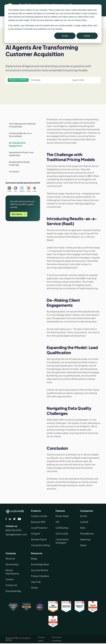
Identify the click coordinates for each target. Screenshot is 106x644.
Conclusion (14, 171)
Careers (10, 579)
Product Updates (40, 576)
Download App (13, 591)
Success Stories (39, 570)
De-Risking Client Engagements (17, 144)
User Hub (36, 582)
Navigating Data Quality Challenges (19, 163)
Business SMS (38, 522)
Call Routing (62, 528)
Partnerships (12, 564)
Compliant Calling (40, 545)
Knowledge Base (40, 564)
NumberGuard (39, 539)
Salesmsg (85, 539)
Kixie (83, 528)
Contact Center (39, 516)
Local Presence (39, 528)
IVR (57, 522)
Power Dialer (62, 516)
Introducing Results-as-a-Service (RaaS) (21, 135)
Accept (65, 36)
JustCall (84, 522)
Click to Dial (62, 534)
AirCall (84, 516)
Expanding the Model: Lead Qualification (21, 154)
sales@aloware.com (16, 534)
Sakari (83, 545)
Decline (87, 36)
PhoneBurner (87, 534)
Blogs (34, 558)
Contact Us (11, 585)
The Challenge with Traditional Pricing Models (22, 125)
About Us (10, 558)
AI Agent (36, 534)
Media (34, 588)
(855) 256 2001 (14, 530)
